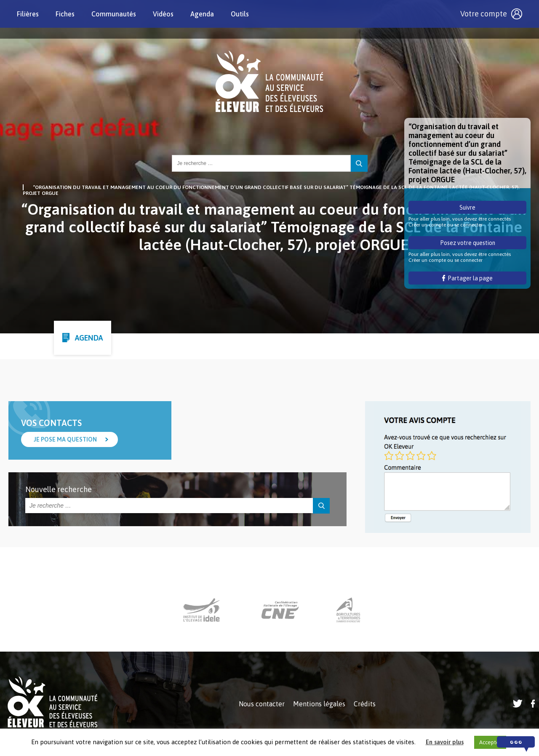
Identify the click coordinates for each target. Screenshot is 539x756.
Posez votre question (468, 243)
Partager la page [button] (468, 278)
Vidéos (163, 14)
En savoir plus (445, 742)
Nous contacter (262, 704)
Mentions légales (319, 704)
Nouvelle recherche (59, 489)
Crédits (365, 704)
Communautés (114, 14)
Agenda (202, 14)
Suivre (467, 208)
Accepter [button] (490, 742)
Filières (28, 14)
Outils (240, 14)
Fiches (65, 14)
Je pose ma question (65, 439)
